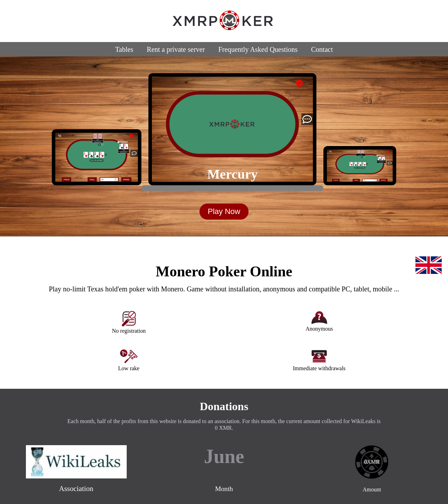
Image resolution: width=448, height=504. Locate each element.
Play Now (224, 211)
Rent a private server (176, 49)
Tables (124, 49)
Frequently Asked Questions (258, 49)
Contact (322, 49)
